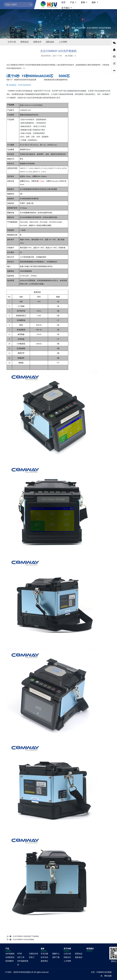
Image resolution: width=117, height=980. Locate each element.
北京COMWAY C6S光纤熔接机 (24, 940)
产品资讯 (80, 28)
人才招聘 (63, 42)
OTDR (19, 954)
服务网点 (44, 961)
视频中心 (56, 954)
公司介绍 (12, 42)
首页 (67, 28)
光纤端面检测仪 (23, 963)
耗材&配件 (10, 961)
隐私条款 (50, 42)
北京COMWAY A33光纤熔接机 (99, 28)
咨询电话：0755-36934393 (19, 85)
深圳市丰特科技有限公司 (23, 972)
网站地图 (108, 976)
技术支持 (44, 957)
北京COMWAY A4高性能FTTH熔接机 (26, 936)
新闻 (73, 28)
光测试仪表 (33, 954)
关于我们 (66, 8)
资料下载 (56, 957)
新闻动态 (25, 42)
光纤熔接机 (26, 91)
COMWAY (100, 972)
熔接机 (36, 115)
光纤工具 (21, 957)
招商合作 (37, 42)
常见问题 (44, 954)
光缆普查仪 (10, 957)
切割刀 (32, 957)
